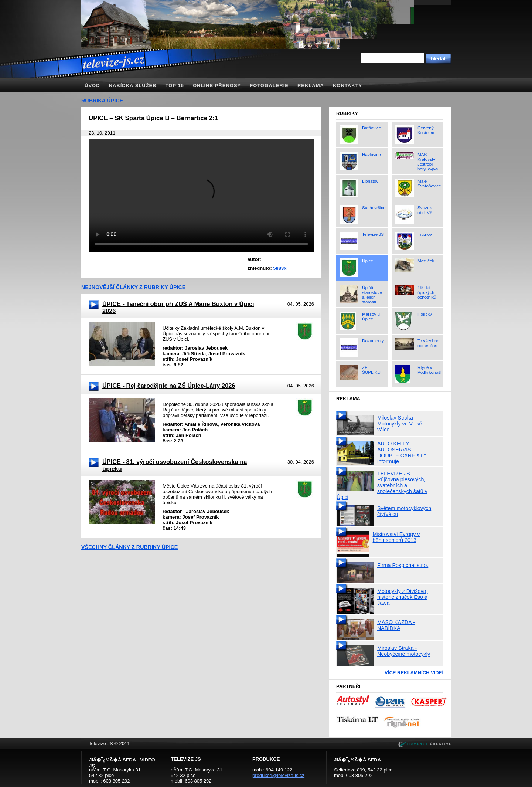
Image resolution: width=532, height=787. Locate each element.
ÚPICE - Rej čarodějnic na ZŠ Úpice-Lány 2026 (169, 386)
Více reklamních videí (414, 673)
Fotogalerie (269, 86)
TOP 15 (175, 86)
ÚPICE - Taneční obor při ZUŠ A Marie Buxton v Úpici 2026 (178, 307)
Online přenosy (217, 86)
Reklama (311, 86)
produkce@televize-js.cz (278, 775)
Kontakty (347, 86)
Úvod (92, 86)
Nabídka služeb (133, 86)
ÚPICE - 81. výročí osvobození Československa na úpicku (175, 465)
